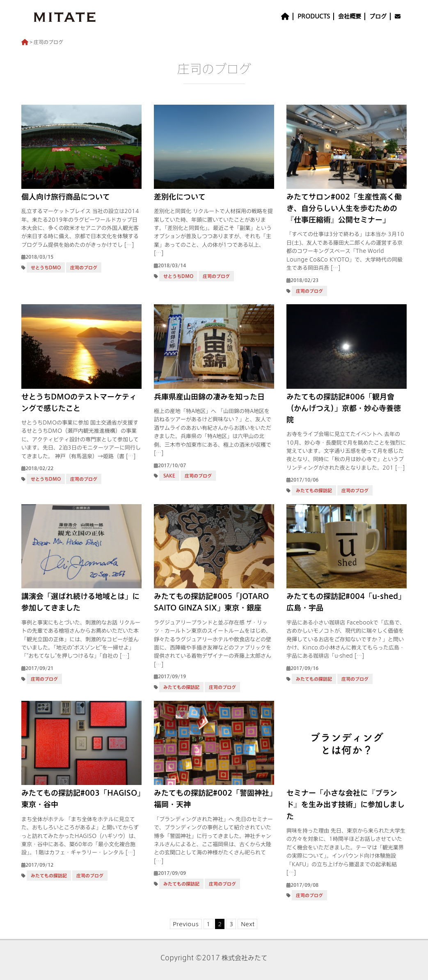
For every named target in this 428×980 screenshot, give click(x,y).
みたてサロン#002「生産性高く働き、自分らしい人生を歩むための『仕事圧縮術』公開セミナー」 (344, 208)
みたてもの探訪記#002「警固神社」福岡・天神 (213, 799)
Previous (186, 924)
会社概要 (350, 16)
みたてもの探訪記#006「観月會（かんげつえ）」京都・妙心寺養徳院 (344, 408)
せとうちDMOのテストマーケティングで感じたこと (79, 402)
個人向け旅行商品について (66, 197)
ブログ (378, 16)
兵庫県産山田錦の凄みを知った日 (209, 397)
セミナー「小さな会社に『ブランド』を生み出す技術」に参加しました (346, 804)
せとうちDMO (46, 267)
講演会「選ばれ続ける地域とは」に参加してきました (80, 602)
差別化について (180, 197)
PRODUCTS (314, 16)
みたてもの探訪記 (314, 490)
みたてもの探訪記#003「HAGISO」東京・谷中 (81, 799)
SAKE (169, 476)
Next (248, 924)
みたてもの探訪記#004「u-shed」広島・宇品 (346, 602)
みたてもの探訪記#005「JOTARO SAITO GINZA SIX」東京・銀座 (211, 602)
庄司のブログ (84, 267)
